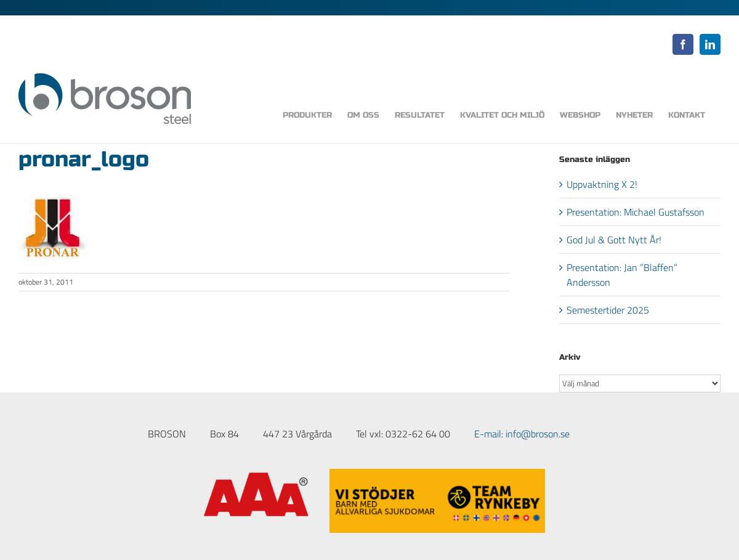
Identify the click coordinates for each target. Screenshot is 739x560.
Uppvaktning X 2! (602, 184)
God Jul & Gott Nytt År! (614, 240)
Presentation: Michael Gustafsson (636, 212)
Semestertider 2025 (608, 310)
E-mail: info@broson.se (522, 434)
